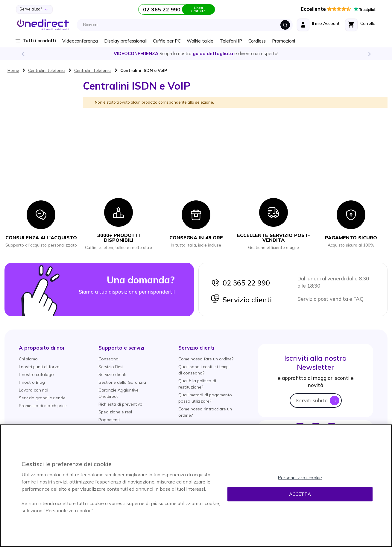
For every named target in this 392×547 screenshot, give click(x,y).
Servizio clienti (241, 300)
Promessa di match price (43, 406)
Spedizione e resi (115, 412)
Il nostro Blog (32, 382)
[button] (41, 348)
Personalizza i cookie (300, 478)
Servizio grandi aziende (42, 398)
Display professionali (125, 41)
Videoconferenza (80, 41)
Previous (23, 54)
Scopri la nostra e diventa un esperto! (196, 53)
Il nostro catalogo (36, 374)
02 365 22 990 (240, 283)
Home (13, 70)
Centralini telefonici (47, 70)
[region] (196, 486)
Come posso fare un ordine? (206, 359)
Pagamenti (109, 420)
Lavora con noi (34, 390)
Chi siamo (28, 359)
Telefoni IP (231, 41)
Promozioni (284, 41)
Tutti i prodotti (39, 41)
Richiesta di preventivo (120, 404)
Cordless (257, 41)
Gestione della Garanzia (122, 382)
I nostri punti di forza (39, 367)
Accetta (300, 494)
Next (369, 54)
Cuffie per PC (167, 41)
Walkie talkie (200, 41)
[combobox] (186, 25)
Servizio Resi (111, 367)
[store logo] (43, 25)
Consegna (108, 359)
